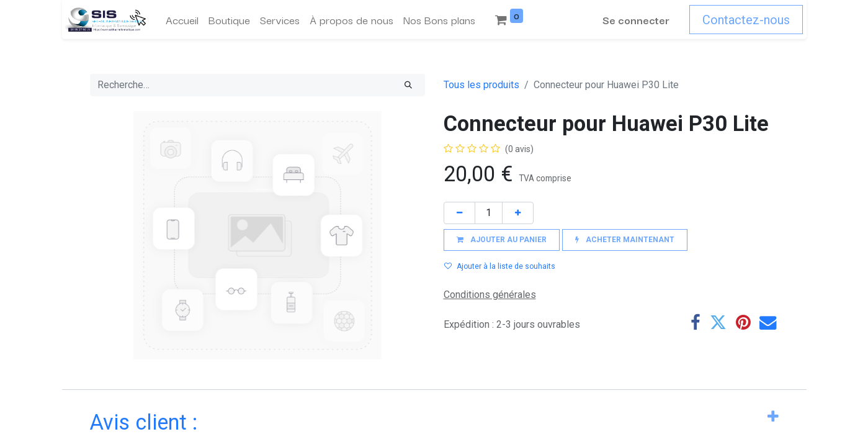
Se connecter (640, 20)
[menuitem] (179, 20)
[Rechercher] (408, 85)
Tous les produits (481, 85)
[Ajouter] (518, 213)
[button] (502, 240)
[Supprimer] (459, 213)
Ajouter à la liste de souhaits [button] (500, 266)
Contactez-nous (750, 20)
